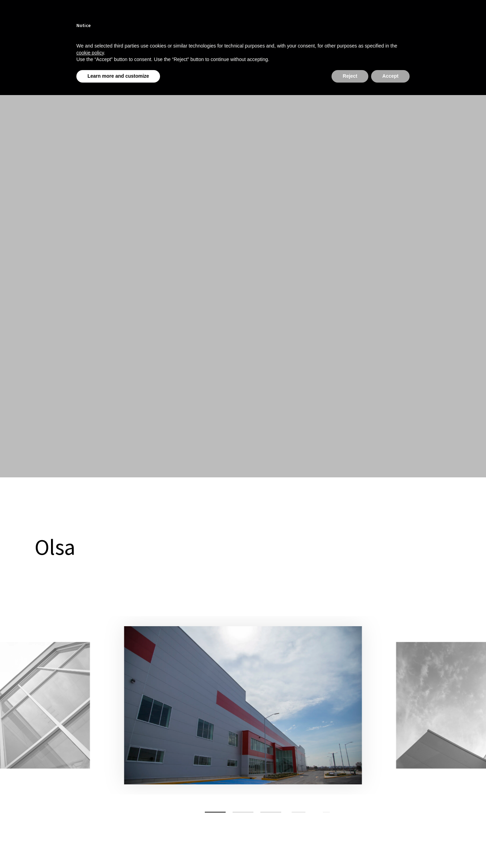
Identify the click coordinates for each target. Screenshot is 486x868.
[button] (215, 812)
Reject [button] (350, 76)
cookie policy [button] (90, 53)
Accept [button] (390, 76)
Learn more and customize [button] (118, 76)
